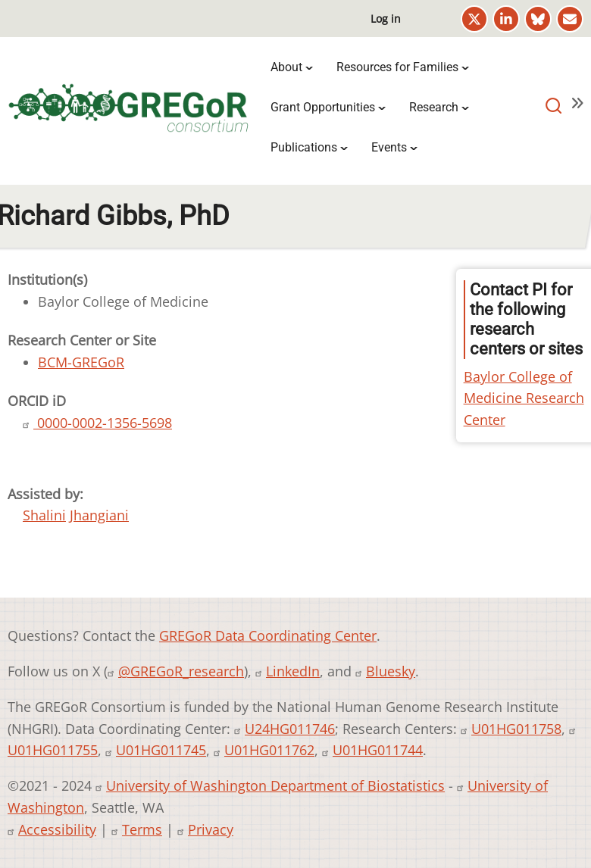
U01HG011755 (53, 750)
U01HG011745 (161, 750)
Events (389, 147)
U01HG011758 (516, 729)
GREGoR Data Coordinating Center (268, 635)
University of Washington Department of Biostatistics (275, 785)
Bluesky (391, 671)
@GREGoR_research (181, 671)
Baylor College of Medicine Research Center (524, 398)
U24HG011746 (290, 729)
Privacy (211, 829)
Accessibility (57, 829)
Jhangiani (99, 515)
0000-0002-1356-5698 (103, 423)
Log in (386, 19)
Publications (304, 147)
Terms (142, 829)
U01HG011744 (378, 750)
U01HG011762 (269, 750)
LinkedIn (293, 671)
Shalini (44, 515)
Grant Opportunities (323, 107)
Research (434, 107)
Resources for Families (397, 67)
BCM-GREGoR (81, 362)
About (286, 67)
